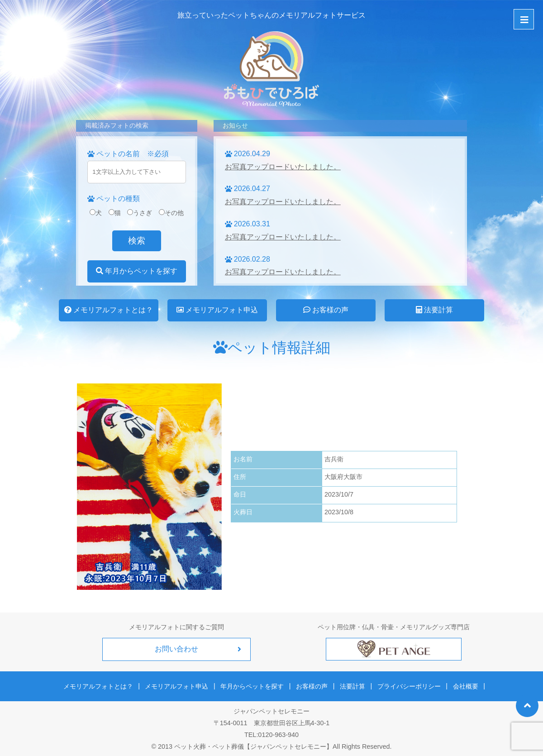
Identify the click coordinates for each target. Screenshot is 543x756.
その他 (171, 213)
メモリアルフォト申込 (217, 310)
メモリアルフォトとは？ (109, 310)
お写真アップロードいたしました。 (283, 167)
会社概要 (461, 684)
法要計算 (434, 310)
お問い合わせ (176, 649)
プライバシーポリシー (406, 684)
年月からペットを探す (137, 271)
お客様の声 (326, 310)
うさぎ (140, 213)
